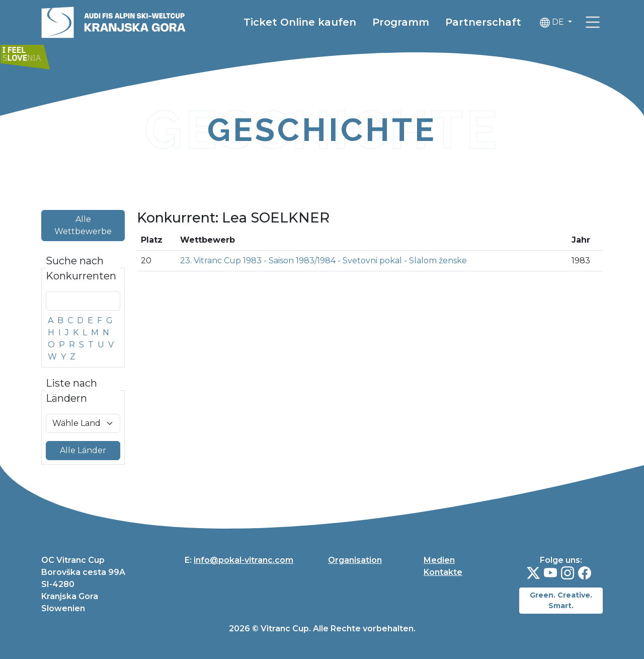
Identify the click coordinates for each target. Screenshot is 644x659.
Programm (401, 23)
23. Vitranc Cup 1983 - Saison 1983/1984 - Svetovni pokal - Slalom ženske (324, 261)
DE (553, 23)
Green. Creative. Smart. (561, 600)
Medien (439, 560)
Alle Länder (83, 450)
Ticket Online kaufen (300, 23)
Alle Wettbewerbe (83, 225)
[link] (593, 23)
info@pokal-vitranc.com (244, 560)
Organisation (355, 560)
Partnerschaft (483, 23)
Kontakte (443, 572)
